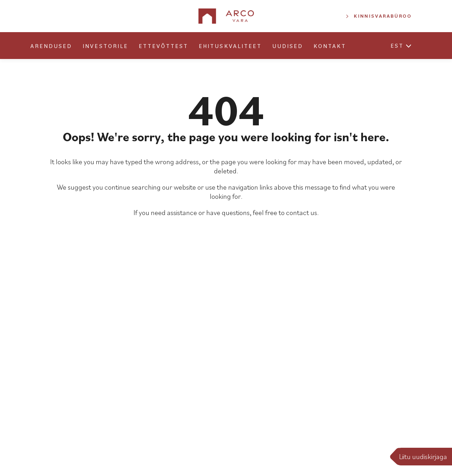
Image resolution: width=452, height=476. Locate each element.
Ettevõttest (163, 46)
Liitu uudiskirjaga (423, 457)
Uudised (288, 46)
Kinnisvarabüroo (383, 16)
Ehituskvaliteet (230, 46)
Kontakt (330, 46)
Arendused (51, 46)
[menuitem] (397, 47)
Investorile (105, 46)
